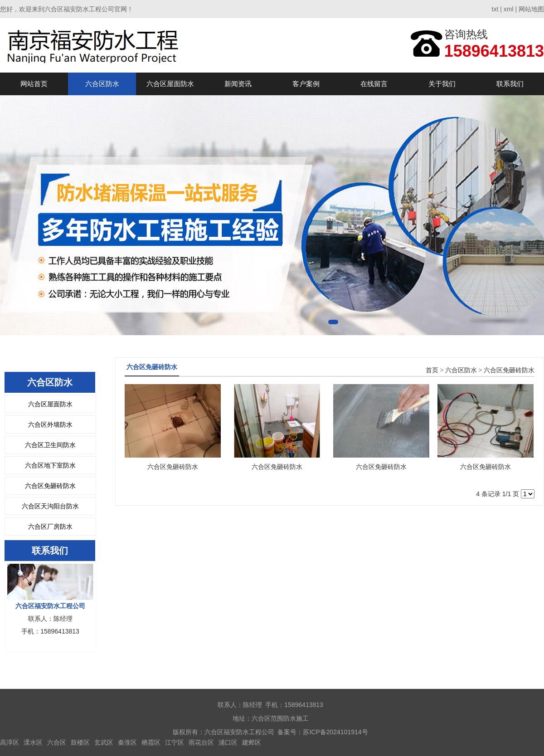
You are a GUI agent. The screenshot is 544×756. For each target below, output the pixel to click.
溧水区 (33, 742)
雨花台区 (201, 742)
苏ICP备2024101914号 (335, 732)
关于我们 (442, 84)
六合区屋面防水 (170, 84)
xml (509, 9)
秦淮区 (127, 742)
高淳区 (10, 742)
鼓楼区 (80, 742)
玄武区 (104, 742)
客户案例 (306, 84)
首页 (432, 370)
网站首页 (34, 84)
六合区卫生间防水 (50, 445)
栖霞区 (151, 742)
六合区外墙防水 (50, 424)
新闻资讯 (238, 84)
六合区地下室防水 (50, 465)
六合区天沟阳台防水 (50, 506)
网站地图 (531, 9)
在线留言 (374, 84)
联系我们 (510, 84)
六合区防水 (102, 84)
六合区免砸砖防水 (50, 486)
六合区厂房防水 (50, 527)
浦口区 (228, 742)
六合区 (57, 742)
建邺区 (252, 742)
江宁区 (175, 742)
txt (495, 9)
